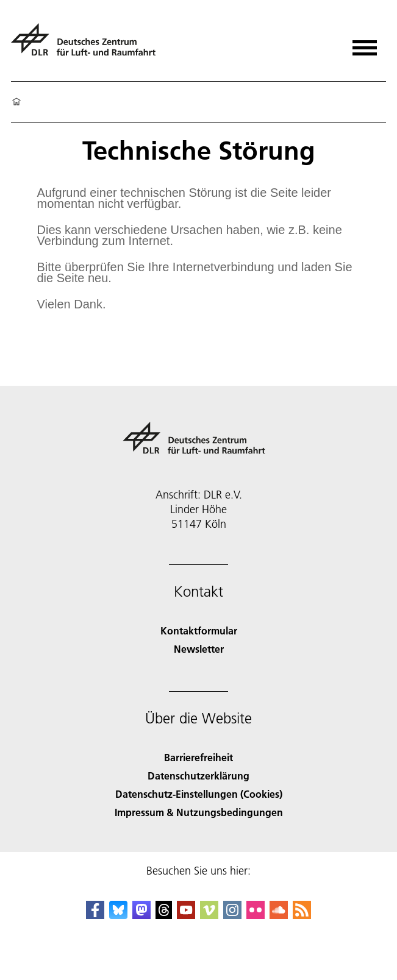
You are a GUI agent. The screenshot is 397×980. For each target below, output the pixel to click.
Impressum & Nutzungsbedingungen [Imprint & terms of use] (199, 812)
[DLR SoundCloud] (279, 915)
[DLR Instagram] (232, 915)
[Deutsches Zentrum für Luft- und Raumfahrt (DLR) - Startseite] (88, 45)
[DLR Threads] (164, 915)
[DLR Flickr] (256, 915)
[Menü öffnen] (365, 44)
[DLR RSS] (302, 915)
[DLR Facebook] (95, 915)
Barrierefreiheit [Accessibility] (198, 757)
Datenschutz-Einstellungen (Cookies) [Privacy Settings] (199, 794)
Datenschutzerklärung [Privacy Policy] (198, 776)
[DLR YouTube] (186, 915)
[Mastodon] (141, 915)
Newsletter (199, 649)
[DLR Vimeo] (209, 915)
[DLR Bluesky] (118, 915)
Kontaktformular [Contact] (199, 630)
